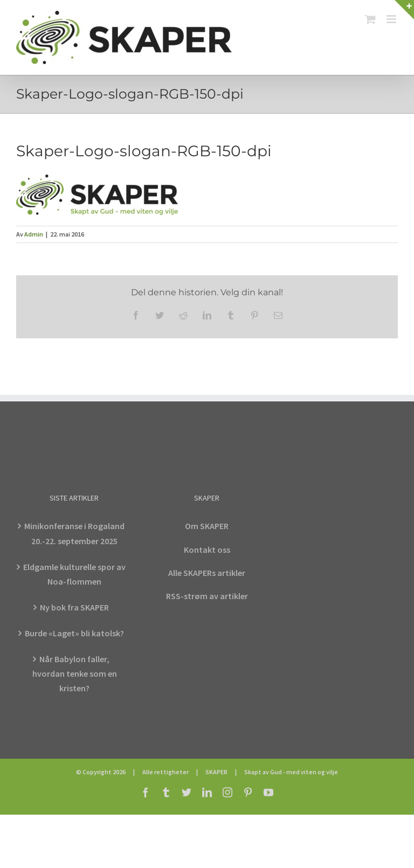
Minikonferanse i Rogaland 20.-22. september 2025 (74, 533)
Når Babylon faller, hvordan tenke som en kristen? (75, 673)
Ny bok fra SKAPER (74, 607)
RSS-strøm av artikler (207, 596)
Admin (34, 234)
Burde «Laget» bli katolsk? (74, 633)
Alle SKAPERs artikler (207, 573)
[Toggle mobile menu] (392, 19)
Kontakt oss (207, 550)
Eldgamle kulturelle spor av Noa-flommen (74, 574)
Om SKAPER (207, 526)
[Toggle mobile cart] (370, 19)
